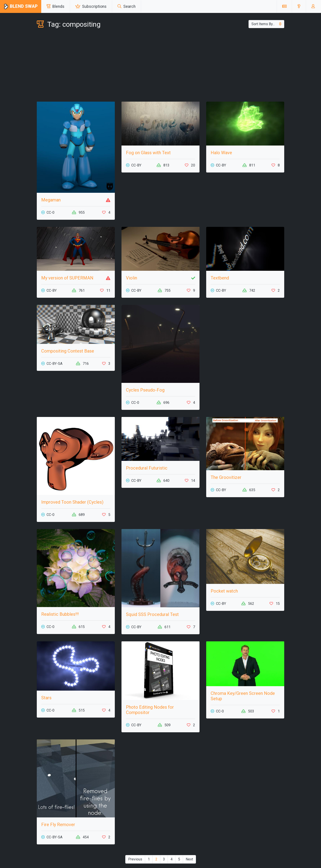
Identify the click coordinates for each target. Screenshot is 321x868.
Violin (132, 278)
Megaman (51, 200)
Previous (135, 859)
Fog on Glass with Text (148, 153)
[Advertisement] (160, 66)
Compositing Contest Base (68, 351)
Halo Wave (221, 153)
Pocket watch (224, 591)
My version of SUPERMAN (67, 278)
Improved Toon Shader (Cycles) (72, 502)
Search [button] (127, 6)
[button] (299, 6)
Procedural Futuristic (147, 468)
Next (189, 859)
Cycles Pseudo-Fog (145, 390)
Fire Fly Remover (58, 825)
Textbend (220, 278)
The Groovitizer (226, 477)
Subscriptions (91, 6)
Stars (46, 698)
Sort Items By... (266, 24)
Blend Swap (21, 7)
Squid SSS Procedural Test (152, 614)
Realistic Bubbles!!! (60, 614)
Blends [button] (56, 6)
